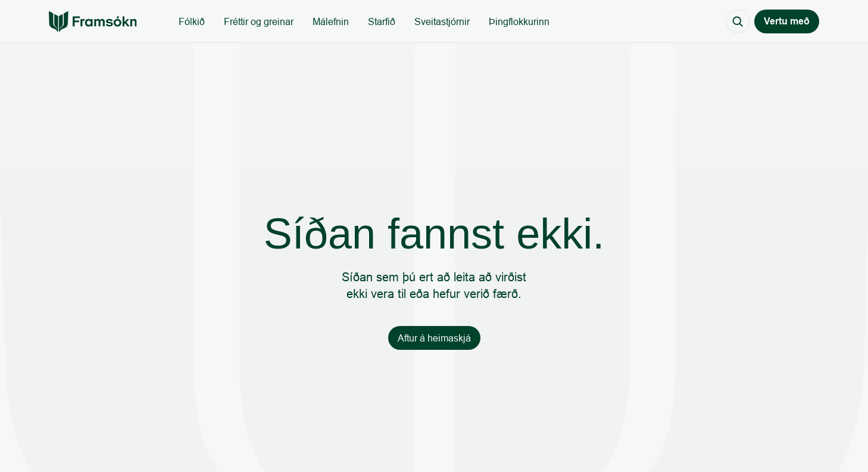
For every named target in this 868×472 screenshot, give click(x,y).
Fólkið (192, 21)
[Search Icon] (738, 21)
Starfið (382, 21)
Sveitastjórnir (442, 21)
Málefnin (331, 21)
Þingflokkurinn (519, 21)
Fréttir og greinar (259, 21)
